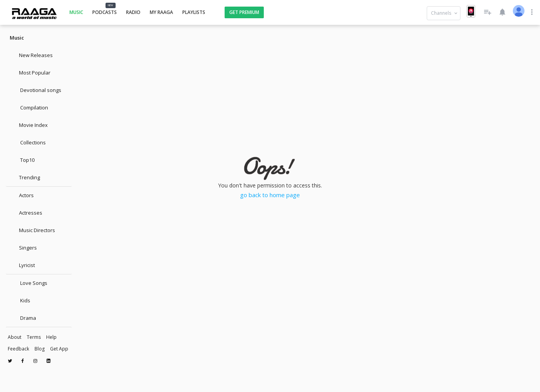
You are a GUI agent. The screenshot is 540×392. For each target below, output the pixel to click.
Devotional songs (35, 90)
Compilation (29, 108)
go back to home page (270, 195)
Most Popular (30, 73)
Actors (22, 195)
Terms (34, 337)
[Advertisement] (270, 56)
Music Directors (32, 230)
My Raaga (161, 12)
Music (76, 12)
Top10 (22, 160)
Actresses (26, 213)
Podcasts (105, 12)
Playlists (194, 12)
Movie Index (29, 125)
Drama (23, 318)
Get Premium (244, 12)
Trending (25, 177)
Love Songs (29, 283)
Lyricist (22, 265)
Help (51, 337)
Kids (20, 300)
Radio (133, 12)
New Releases (31, 55)
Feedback (18, 349)
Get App (59, 349)
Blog (40, 349)
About (15, 337)
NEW (111, 5)
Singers (23, 248)
